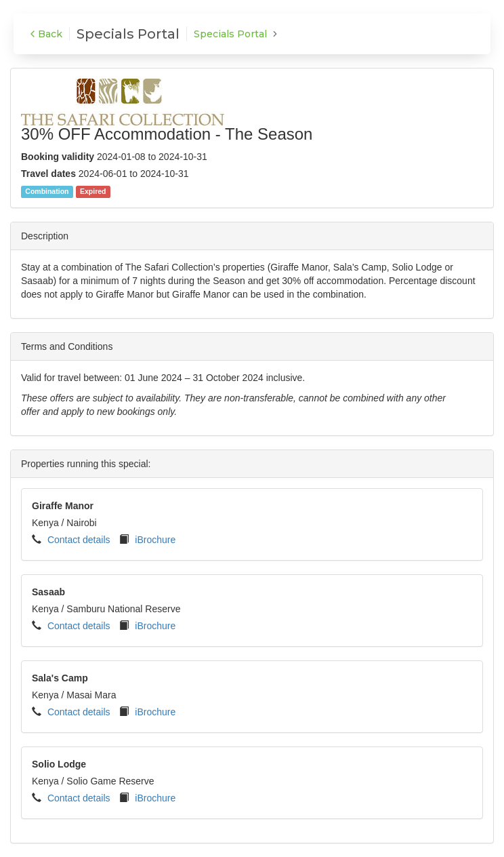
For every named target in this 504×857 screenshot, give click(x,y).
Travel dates (48, 174)
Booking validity (58, 157)
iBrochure (155, 540)
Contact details (79, 540)
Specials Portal (230, 34)
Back (45, 34)
